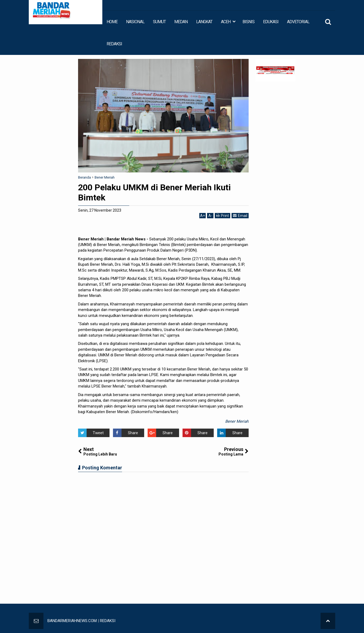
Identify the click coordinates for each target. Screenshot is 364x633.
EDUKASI (271, 22)
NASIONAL (135, 22)
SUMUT (159, 22)
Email (240, 215)
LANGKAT (204, 22)
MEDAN (181, 22)
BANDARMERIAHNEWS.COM (72, 621)
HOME (112, 22)
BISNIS (248, 22)
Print (223, 215)
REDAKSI (114, 44)
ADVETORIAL (298, 22)
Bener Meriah (237, 421)
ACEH (226, 22)
